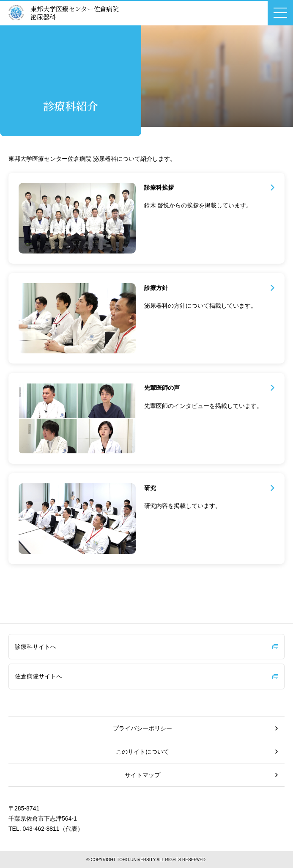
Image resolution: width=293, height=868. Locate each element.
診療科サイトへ (36, 647)
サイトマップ (142, 775)
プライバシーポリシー (142, 728)
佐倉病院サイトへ (38, 676)
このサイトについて (142, 752)
